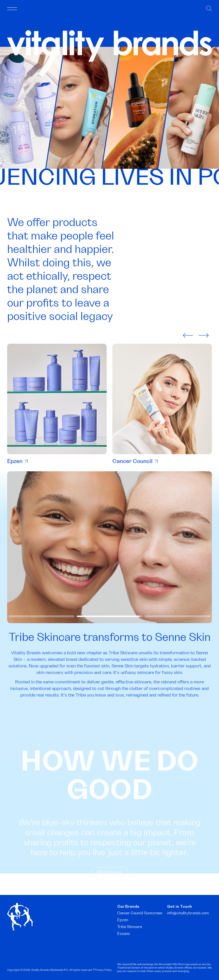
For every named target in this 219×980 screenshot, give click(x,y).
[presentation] (188, 335)
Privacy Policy (103, 970)
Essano (123, 934)
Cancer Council (135, 461)
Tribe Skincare (130, 927)
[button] (41, 629)
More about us (110, 885)
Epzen (18, 461)
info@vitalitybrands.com (188, 913)
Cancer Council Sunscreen (140, 913)
